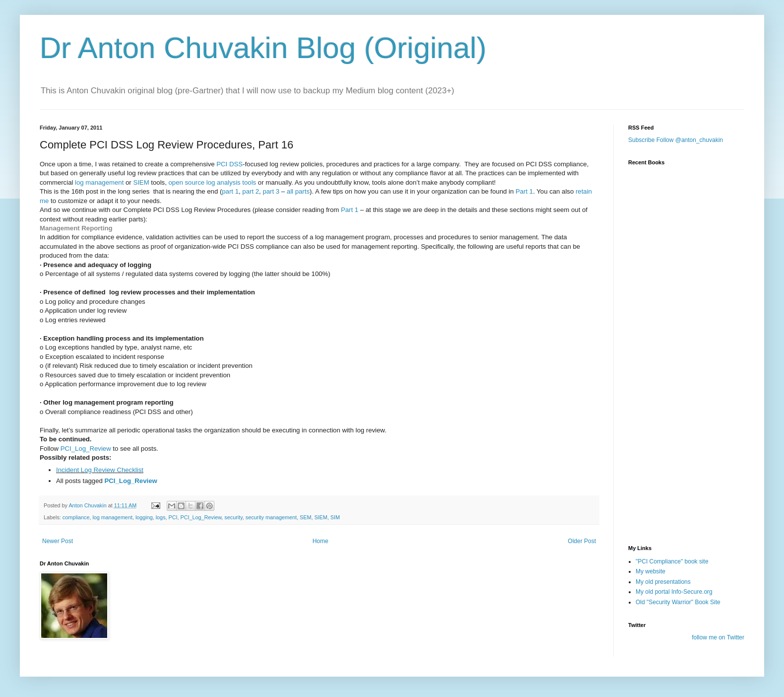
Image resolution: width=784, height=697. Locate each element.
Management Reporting (76, 228)
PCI (173, 517)
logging (144, 517)
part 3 (271, 191)
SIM (335, 517)
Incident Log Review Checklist (100, 470)
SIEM (141, 182)
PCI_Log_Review (86, 449)
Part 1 (524, 191)
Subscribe (641, 140)
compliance (76, 517)
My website (651, 571)
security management (271, 517)
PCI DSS (229, 164)
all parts (298, 191)
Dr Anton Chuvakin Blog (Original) (263, 48)
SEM (305, 517)
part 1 (230, 191)
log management (99, 182)
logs (161, 517)
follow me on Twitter (718, 637)
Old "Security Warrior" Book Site (678, 602)
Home (321, 541)
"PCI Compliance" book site (672, 561)
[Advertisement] (678, 478)
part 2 (251, 191)
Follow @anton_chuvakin (690, 140)
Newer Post (58, 541)
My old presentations (663, 582)
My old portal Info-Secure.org (674, 592)
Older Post (582, 541)
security (233, 517)
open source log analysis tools (213, 182)
